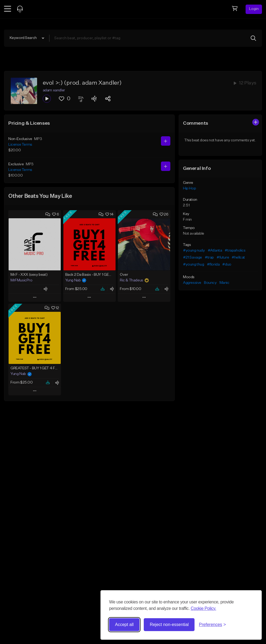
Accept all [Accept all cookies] (124, 625)
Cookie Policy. (204, 608)
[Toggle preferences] (212, 625)
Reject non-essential (169, 625)
